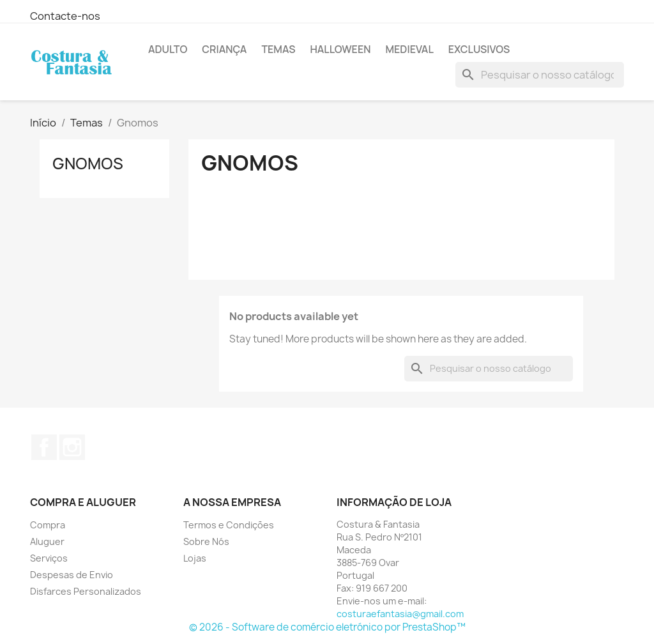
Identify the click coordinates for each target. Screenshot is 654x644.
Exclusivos (479, 49)
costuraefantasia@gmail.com (400, 614)
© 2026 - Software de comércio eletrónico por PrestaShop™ (327, 627)
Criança (224, 49)
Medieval (409, 49)
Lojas (195, 558)
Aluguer (47, 541)
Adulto (168, 49)
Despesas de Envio (72, 575)
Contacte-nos (65, 16)
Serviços (49, 558)
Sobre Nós (206, 541)
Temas (278, 49)
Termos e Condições (229, 525)
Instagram (72, 447)
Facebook (44, 447)
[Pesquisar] (540, 75)
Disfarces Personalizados (86, 591)
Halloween (340, 49)
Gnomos (88, 164)
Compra (48, 525)
